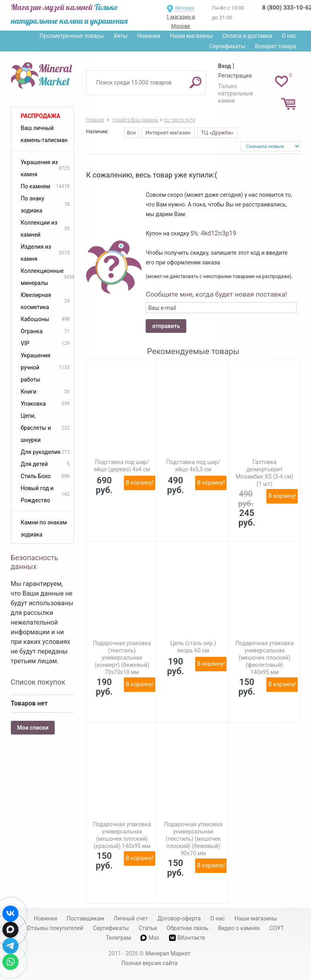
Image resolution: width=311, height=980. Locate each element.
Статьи (148, 928)
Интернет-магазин (168, 133)
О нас (289, 36)
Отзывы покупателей (55, 928)
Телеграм (118, 938)
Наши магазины (192, 36)
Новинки (149, 36)
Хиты (120, 36)
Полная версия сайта (150, 963)
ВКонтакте (187, 938)
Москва (184, 8)
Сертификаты (227, 46)
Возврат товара (276, 46)
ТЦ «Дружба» (217, 133)
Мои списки (33, 728)
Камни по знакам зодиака (44, 528)
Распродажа (41, 116)
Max (150, 938)
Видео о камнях (239, 928)
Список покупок (38, 682)
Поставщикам (85, 918)
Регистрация (235, 76)
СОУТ (277, 928)
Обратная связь (187, 928)
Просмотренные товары (72, 36)
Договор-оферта (179, 918)
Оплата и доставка (247, 36)
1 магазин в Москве (181, 21)
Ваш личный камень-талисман (44, 134)
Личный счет (131, 918)
